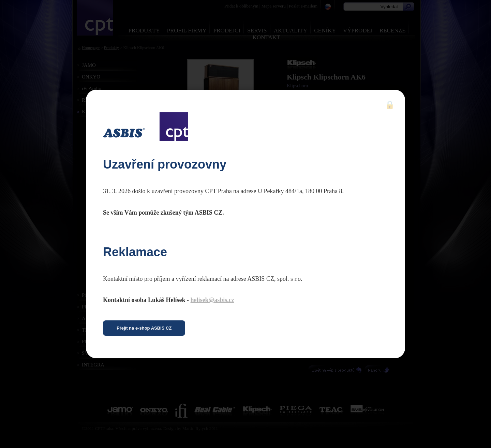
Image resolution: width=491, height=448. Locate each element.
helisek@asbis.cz (212, 300)
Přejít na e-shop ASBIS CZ (144, 328)
